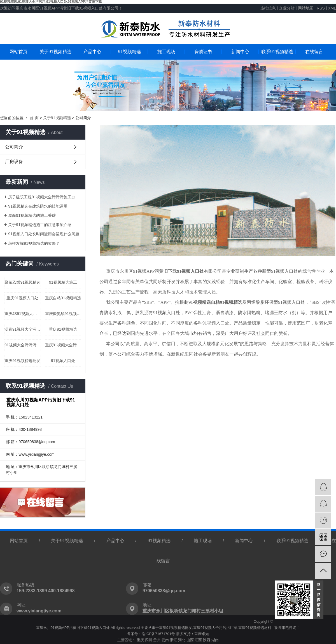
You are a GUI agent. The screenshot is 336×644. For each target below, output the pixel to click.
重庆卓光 (202, 634)
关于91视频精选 (55, 52)
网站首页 (18, 52)
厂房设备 (14, 162)
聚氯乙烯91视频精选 (22, 282)
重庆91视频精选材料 (255, 628)
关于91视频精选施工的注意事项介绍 (40, 225)
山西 (190, 640)
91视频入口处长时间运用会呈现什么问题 (44, 234)
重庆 (140, 640)
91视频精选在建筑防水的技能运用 (38, 206)
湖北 (182, 640)
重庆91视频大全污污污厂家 (215, 628)
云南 (165, 640)
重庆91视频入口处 (22, 298)
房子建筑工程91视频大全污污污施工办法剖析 (45, 197)
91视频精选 (129, 52)
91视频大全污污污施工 (23, 345)
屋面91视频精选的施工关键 (32, 215)
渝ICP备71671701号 (158, 634)
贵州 (157, 640)
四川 (149, 640)
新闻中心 (240, 52)
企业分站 (287, 8)
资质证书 (203, 52)
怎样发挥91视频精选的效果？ (34, 243)
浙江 (174, 640)
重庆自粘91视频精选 (63, 298)
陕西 (207, 640)
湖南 (215, 640)
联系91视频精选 (277, 52)
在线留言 (314, 52)
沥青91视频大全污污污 (23, 329)
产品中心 (92, 52)
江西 (198, 640)
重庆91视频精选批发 (22, 361)
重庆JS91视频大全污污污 (23, 314)
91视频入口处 (63, 361)
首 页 (34, 118)
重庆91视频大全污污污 (63, 345)
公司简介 (14, 147)
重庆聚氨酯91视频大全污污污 (63, 314)
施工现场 (166, 52)
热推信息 (268, 8)
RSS (321, 8)
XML (332, 8)
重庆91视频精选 (63, 329)
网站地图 (306, 8)
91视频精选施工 (63, 282)
